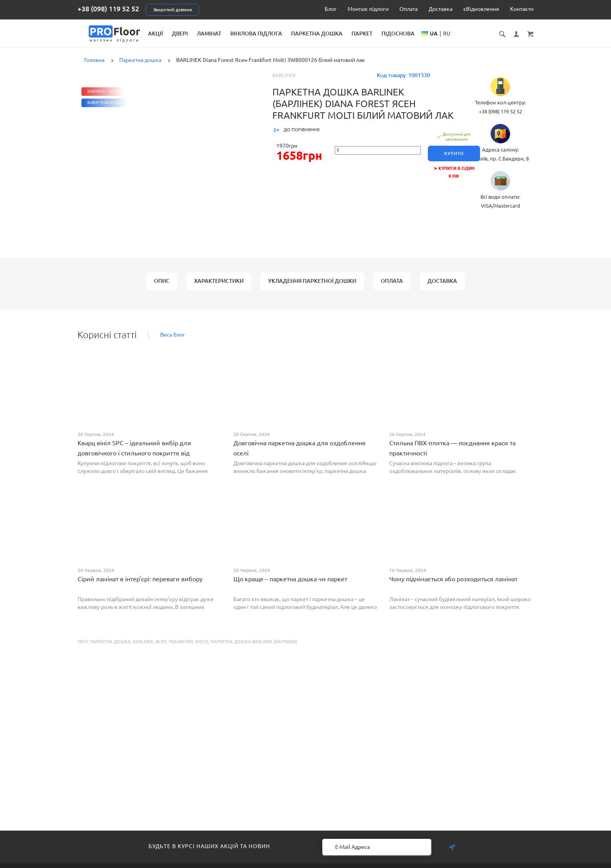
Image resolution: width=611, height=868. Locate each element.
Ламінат (275, 34)
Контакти (522, 9)
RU (513, 41)
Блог (331, 9)
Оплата (409, 9)
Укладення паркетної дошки (312, 287)
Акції (221, 34)
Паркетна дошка (383, 34)
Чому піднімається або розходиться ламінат (453, 585)
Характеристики (219, 287)
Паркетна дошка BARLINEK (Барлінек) (254, 648)
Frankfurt (181, 648)
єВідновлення (481, 9)
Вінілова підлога (322, 34)
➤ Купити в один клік (456, 175)
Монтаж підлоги (368, 9)
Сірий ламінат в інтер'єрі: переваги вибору (140, 585)
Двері (246, 34)
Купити (456, 160)
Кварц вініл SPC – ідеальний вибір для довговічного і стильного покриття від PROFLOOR (134, 459)
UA (500, 41)
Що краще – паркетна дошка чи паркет (290, 585)
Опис (162, 287)
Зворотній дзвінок (173, 10)
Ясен (161, 648)
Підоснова (464, 34)
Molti (202, 648)
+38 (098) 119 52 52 (108, 9)
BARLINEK (143, 648)
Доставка (441, 9)
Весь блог (173, 341)
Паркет (428, 34)
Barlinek (284, 81)
